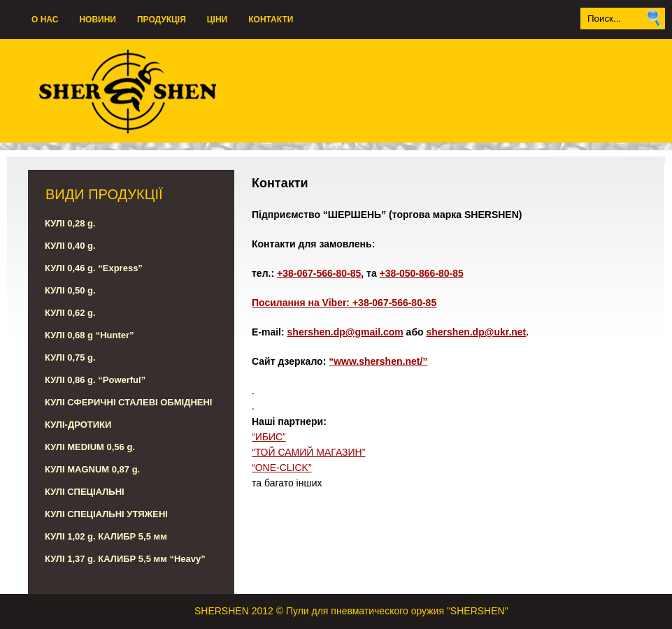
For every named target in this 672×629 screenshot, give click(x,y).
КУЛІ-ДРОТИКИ (78, 425)
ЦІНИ (217, 20)
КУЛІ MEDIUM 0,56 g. (90, 447)
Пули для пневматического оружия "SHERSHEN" (397, 611)
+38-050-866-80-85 (422, 273)
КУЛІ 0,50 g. (70, 290)
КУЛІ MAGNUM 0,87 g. (92, 469)
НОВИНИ (98, 20)
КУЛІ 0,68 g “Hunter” (90, 335)
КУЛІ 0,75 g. (70, 357)
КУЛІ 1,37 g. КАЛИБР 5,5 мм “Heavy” (125, 559)
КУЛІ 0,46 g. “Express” (94, 268)
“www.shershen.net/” (378, 361)
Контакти (271, 20)
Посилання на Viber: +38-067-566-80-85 (344, 303)
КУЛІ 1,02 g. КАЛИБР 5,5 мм (106, 536)
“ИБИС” (269, 437)
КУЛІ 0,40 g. (70, 246)
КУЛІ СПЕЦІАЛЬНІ (85, 492)
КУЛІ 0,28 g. (70, 223)
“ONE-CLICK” (282, 468)
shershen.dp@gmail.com (345, 332)
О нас (45, 20)
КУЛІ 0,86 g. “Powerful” (95, 380)
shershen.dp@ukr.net (476, 332)
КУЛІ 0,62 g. (70, 313)
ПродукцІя (162, 20)
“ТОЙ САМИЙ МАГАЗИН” (308, 452)
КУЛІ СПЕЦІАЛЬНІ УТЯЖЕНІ (106, 514)
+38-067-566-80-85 (319, 273)
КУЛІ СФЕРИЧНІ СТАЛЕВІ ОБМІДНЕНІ (128, 402)
